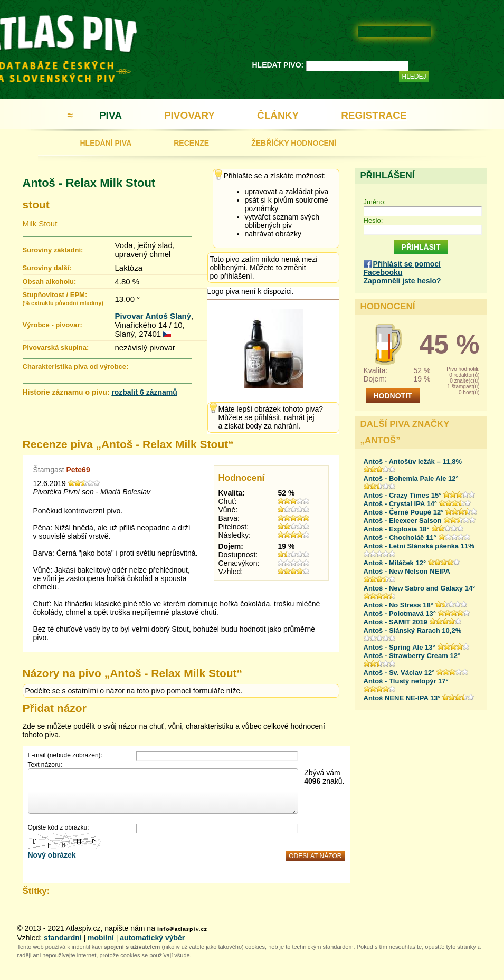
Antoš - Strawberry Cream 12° (412, 656)
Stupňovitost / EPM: (63, 298)
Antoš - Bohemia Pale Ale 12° (411, 478)
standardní (63, 938)
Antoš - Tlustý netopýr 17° (406, 681)
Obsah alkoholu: (50, 282)
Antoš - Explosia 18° (397, 529)
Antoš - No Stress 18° (398, 605)
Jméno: (375, 202)
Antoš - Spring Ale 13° (400, 647)
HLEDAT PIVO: (278, 65)
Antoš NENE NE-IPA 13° (402, 698)
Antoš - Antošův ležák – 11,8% (413, 462)
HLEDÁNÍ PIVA (106, 143)
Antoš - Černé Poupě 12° (404, 512)
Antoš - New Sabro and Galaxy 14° (420, 588)
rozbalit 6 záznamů (144, 392)
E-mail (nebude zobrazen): (65, 755)
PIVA (111, 115)
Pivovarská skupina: (56, 348)
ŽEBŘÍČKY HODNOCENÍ (294, 143)
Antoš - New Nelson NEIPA (407, 571)
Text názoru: (45, 765)
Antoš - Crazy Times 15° (403, 495)
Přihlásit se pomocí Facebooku (402, 268)
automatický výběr (152, 938)
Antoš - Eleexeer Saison (403, 521)
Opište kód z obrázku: (59, 827)
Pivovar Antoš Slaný (153, 316)
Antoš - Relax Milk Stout (89, 183)
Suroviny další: (47, 268)
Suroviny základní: (53, 250)
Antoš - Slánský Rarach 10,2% (413, 630)
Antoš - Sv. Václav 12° (399, 673)
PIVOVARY (189, 115)
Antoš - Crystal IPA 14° (401, 504)
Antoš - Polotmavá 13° (400, 613)
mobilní (101, 938)
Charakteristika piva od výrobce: (76, 367)
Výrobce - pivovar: (53, 325)
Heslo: (373, 220)
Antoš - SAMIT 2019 (396, 622)
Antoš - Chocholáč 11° (400, 537)
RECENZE (191, 143)
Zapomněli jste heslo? (402, 281)
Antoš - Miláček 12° (395, 563)
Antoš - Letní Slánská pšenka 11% (419, 546)
